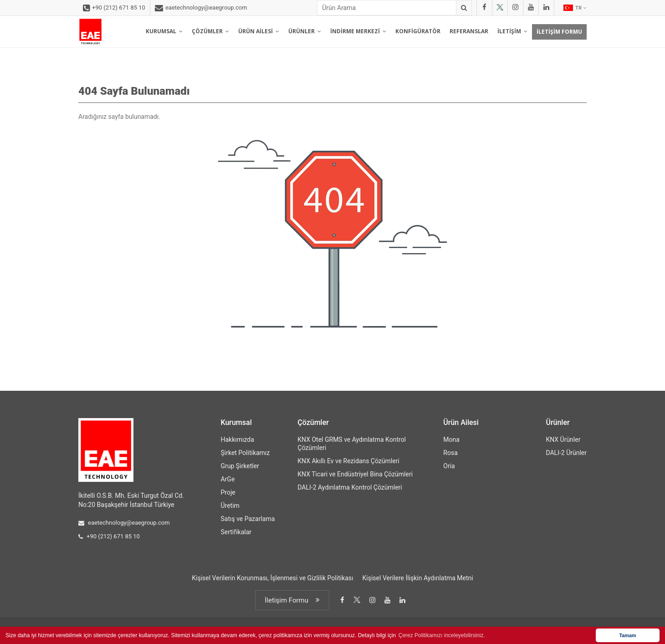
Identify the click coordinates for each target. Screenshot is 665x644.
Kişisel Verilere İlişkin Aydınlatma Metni (418, 578)
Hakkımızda (237, 440)
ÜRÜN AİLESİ (259, 31)
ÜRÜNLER (305, 31)
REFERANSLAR (469, 31)
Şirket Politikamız (245, 453)
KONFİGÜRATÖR (418, 31)
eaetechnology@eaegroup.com (201, 8)
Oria (449, 466)
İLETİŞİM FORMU (559, 32)
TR (575, 8)
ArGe (228, 479)
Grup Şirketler (240, 466)
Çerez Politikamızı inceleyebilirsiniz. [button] (442, 635)
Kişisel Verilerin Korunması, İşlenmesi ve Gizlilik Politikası (272, 578)
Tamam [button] (627, 635)
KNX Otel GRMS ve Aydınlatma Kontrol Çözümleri (352, 444)
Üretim (230, 506)
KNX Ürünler (563, 440)
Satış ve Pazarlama (248, 519)
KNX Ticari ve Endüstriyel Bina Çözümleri (355, 474)
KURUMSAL (164, 31)
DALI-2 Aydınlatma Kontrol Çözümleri (350, 487)
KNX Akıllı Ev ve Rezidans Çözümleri (348, 461)
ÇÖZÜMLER (210, 31)
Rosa (450, 453)
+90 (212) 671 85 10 (114, 8)
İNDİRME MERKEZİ (358, 31)
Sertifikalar (236, 532)
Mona (451, 440)
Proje (228, 492)
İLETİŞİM (512, 31)
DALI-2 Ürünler (566, 453)
